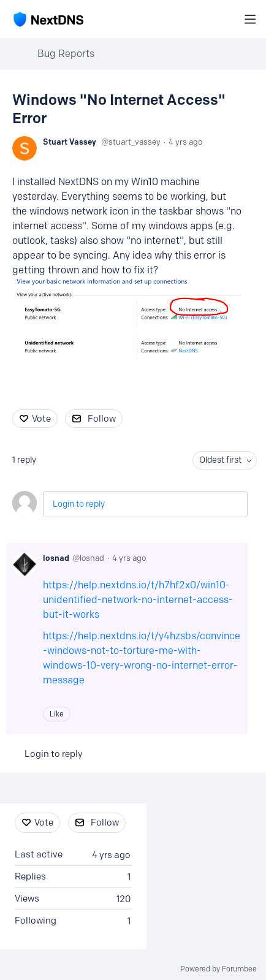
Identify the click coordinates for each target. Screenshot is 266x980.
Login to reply (79, 504)
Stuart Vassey (70, 142)
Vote (41, 419)
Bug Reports (66, 54)
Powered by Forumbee (218, 969)
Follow (102, 419)
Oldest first (220, 460)
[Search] (230, 19)
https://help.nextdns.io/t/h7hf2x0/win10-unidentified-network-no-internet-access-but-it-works (138, 600)
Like (57, 714)
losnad (56, 558)
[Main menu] (250, 19)
